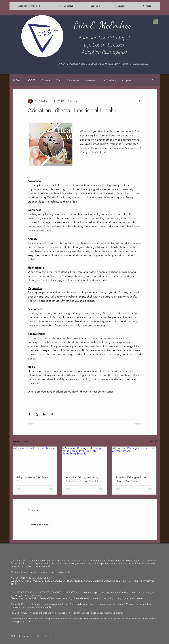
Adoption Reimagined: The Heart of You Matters (131, 479)
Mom (59, 80)
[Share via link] (52, 414)
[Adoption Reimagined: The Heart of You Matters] (134, 459)
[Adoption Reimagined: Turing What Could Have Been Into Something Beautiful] (84, 459)
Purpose (46, 80)
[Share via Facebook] (29, 414)
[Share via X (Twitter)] (37, 414)
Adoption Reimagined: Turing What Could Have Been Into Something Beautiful (83, 479)
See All (153, 441)
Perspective (73, 80)
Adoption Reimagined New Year (32, 479)
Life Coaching (109, 80)
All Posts (17, 80)
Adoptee (126, 80)
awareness (90, 80)
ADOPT (31, 80)
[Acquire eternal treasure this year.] (35, 459)
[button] (156, 21)
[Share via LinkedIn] (44, 414)
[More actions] (139, 101)
